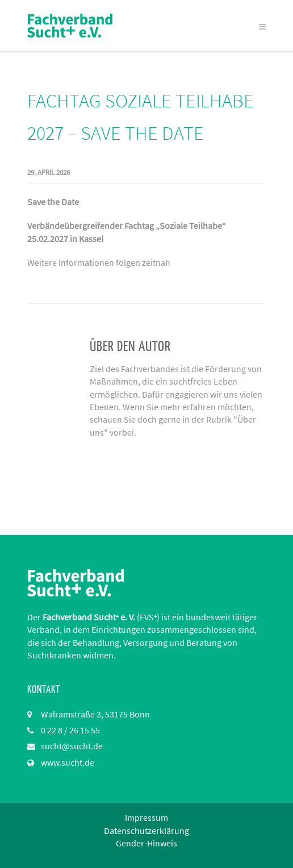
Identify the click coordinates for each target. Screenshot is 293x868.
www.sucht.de (68, 762)
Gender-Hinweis (146, 843)
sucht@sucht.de (72, 746)
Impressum (146, 817)
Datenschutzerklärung (146, 831)
